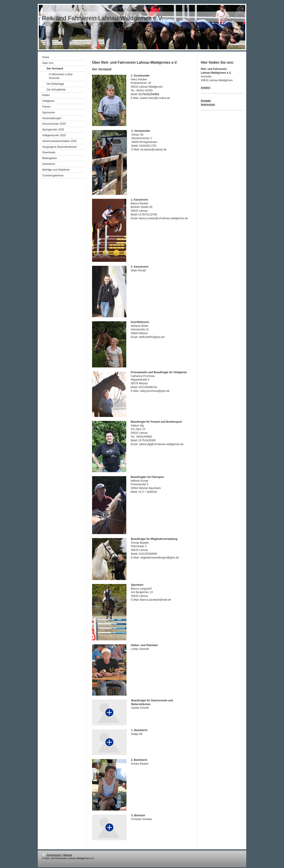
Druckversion (52, 855)
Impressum (208, 105)
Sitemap (67, 855)
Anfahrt (206, 88)
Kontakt (206, 101)
